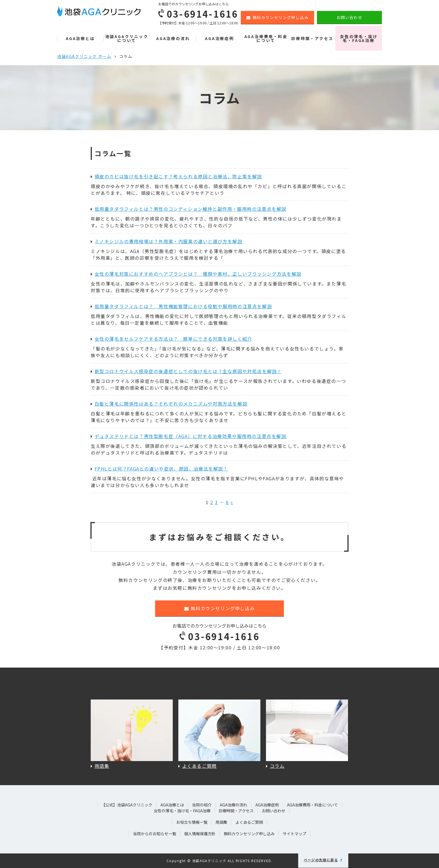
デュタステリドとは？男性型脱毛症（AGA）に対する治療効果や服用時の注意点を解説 (189, 436)
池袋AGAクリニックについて (127, 38)
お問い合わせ (349, 17)
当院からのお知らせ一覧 (155, 834)
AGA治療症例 (219, 38)
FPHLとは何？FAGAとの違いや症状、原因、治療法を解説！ (159, 469)
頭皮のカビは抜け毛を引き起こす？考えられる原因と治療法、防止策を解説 (176, 176)
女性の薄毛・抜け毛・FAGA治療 (359, 38)
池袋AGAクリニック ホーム (84, 56)
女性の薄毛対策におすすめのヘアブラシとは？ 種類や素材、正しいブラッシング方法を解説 (196, 274)
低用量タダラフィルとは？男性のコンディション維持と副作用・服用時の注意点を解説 (189, 209)
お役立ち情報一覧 (192, 822)
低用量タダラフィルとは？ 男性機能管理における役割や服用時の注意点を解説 (181, 306)
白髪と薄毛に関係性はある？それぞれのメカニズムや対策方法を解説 (169, 404)
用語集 (221, 822)
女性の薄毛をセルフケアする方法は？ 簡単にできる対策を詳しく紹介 (171, 339)
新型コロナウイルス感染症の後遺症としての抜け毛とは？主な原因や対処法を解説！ (186, 371)
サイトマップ (295, 834)
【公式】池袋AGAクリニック (127, 805)
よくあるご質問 (249, 822)
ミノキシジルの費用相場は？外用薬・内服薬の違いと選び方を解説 (167, 241)
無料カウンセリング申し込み (277, 17)
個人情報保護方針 (200, 834)
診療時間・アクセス (312, 38)
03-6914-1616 (219, 636)
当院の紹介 (202, 805)
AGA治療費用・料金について (266, 38)
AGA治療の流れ (173, 38)
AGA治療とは (80, 38)
